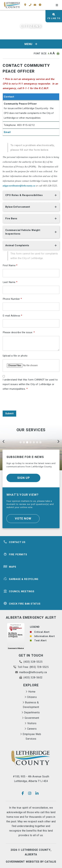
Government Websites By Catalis (31, 862)
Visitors (32, 723)
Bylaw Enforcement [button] (18, 207)
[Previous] (4, 442)
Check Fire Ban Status (22, 604)
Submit (9, 414)
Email (7, 132)
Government (32, 718)
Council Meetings (19, 591)
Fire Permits (15, 554)
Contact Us (14, 542)
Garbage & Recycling (21, 579)
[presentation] (28, 401)
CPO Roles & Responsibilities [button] (24, 195)
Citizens (32, 697)
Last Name (10, 282)
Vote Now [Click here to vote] (23, 519)
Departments (32, 713)
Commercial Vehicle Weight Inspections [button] (23, 232)
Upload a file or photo (15, 356)
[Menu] (57, 5)
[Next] (58, 442)
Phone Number (12, 299)
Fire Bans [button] (11, 218)
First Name (10, 265)
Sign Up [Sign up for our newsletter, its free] (23, 478)
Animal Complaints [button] (17, 245)
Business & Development (31, 705)
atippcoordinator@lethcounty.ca (19, 186)
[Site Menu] (31, 44)
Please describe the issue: (19, 332)
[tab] (31, 196)
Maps (10, 567)
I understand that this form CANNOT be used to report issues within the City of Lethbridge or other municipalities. (30, 384)
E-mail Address (12, 316)
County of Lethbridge (12, 5)
